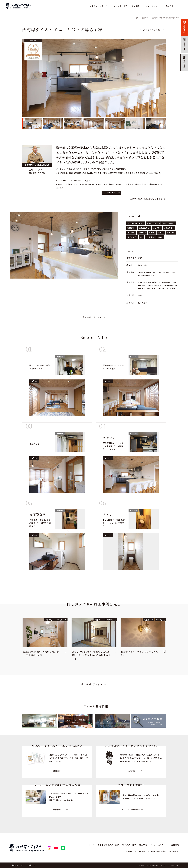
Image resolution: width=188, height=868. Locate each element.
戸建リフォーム (153, 223)
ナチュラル (168, 228)
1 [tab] (93, 132)
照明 (160, 237)
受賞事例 (131, 228)
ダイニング (132, 237)
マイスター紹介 (121, 6)
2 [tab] (95, 132)
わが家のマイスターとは (98, 6)
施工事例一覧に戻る (92, 317)
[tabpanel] (32, 123)
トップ (91, 845)
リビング (170, 233)
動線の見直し (144, 228)
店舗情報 (169, 6)
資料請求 (184, 64)
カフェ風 (131, 233)
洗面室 (151, 233)
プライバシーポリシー (28, 865)
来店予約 (184, 29)
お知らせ (126, 851)
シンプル (157, 228)
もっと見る (111, 193)
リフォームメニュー (153, 6)
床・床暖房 (150, 237)
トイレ (161, 233)
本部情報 (15, 865)
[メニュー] (180, 6)
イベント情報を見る (131, 810)
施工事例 (136, 6)
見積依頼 (184, 46)
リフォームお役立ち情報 (156, 851)
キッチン (141, 233)
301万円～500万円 (135, 223)
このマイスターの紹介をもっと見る (146, 199)
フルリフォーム (168, 223)
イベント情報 (138, 851)
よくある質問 (173, 851)
